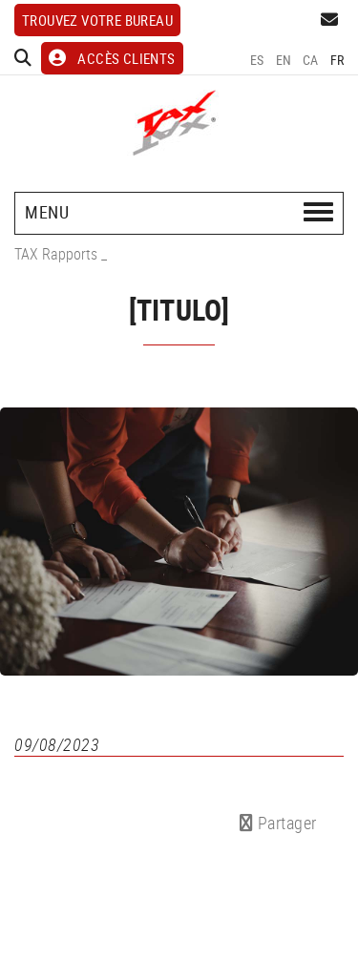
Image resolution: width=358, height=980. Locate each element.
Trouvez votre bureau (97, 20)
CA (311, 60)
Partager (278, 823)
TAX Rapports (56, 254)
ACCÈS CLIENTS (112, 58)
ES (257, 60)
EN (284, 60)
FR (337, 60)
